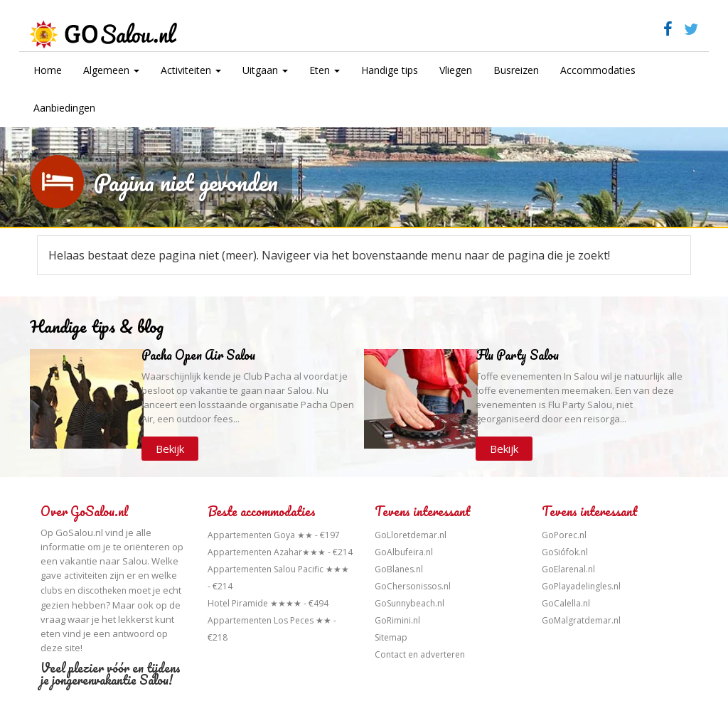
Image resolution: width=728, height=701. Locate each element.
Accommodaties (598, 70)
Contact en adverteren (420, 654)
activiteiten (86, 576)
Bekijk (170, 449)
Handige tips (390, 70)
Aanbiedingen (64, 108)
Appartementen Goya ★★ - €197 (274, 535)
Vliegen (456, 70)
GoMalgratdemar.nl (581, 620)
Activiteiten (191, 70)
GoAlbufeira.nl (404, 552)
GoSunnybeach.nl (409, 603)
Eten (325, 70)
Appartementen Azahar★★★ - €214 (280, 552)
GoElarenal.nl (568, 569)
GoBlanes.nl (399, 569)
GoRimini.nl (397, 620)
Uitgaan (265, 70)
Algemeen (111, 70)
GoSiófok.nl (565, 552)
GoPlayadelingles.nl (581, 586)
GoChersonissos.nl (413, 586)
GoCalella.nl (566, 603)
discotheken (102, 590)
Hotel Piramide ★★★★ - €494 (268, 603)
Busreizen (516, 70)
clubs (51, 590)
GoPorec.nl (564, 535)
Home (48, 70)
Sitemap (391, 637)
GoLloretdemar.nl (411, 535)
